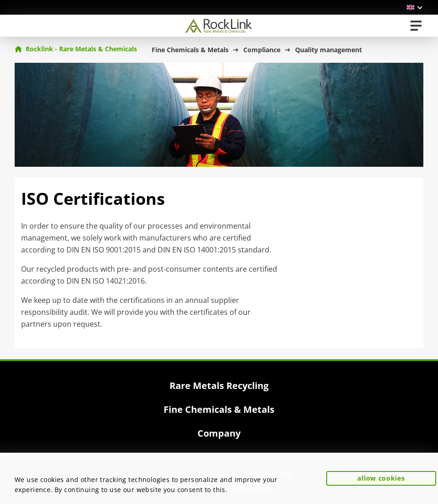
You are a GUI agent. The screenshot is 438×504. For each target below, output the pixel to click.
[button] (415, 7)
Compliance (262, 50)
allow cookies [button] (381, 478)
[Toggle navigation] (416, 26)
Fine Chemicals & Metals (190, 50)
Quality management (328, 50)
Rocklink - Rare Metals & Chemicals (76, 49)
